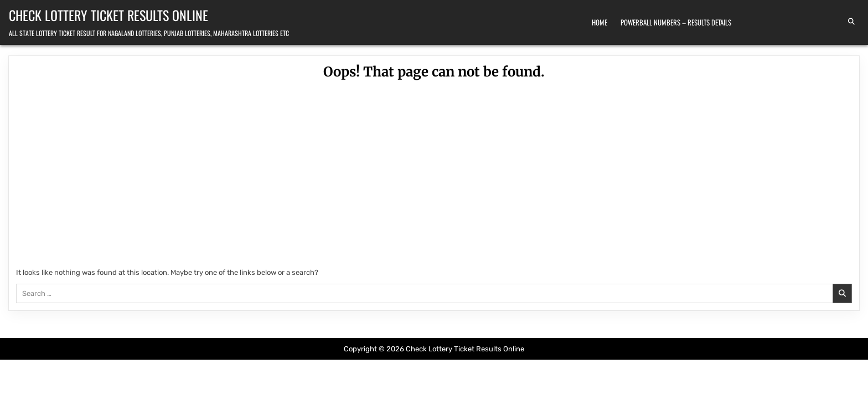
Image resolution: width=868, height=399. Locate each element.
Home (600, 22)
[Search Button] (851, 22)
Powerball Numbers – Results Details (676, 22)
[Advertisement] (434, 176)
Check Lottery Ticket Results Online (108, 15)
